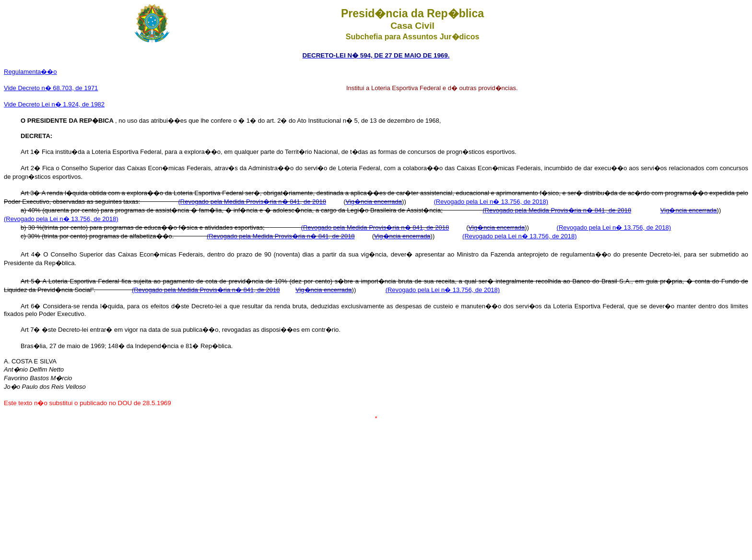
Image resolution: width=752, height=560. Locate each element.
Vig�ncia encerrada (374, 202)
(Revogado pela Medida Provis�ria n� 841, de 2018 (252, 202)
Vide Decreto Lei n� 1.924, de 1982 (54, 104)
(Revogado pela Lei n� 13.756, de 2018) (491, 202)
